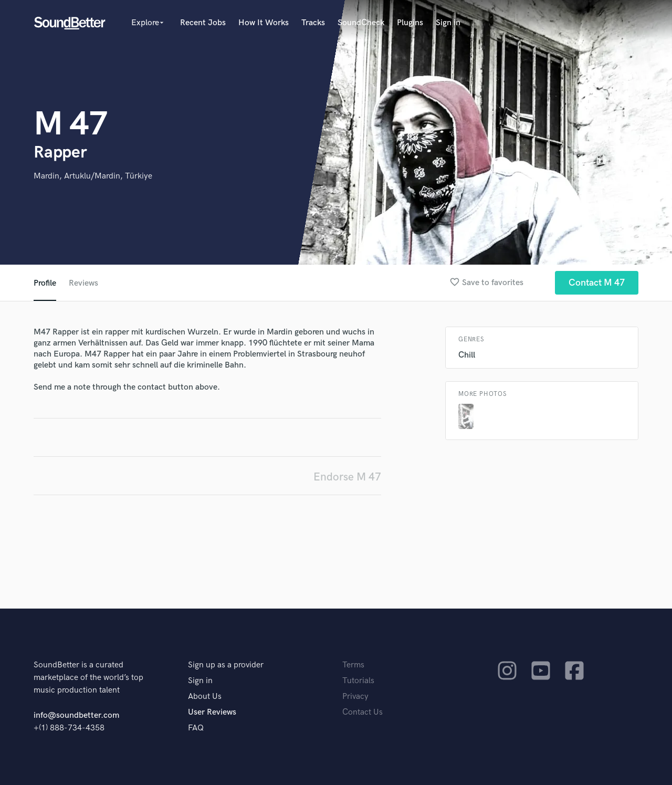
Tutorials (358, 681)
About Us (205, 697)
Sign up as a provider (226, 665)
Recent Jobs (203, 23)
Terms (353, 665)
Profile (45, 283)
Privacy (355, 697)
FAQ (196, 728)
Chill (467, 355)
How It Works (264, 23)
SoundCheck (361, 23)
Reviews (83, 283)
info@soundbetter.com (76, 715)
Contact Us (363, 712)
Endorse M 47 (347, 477)
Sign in (448, 23)
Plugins (410, 23)
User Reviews (212, 712)
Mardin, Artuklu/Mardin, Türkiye (93, 176)
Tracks (313, 23)
